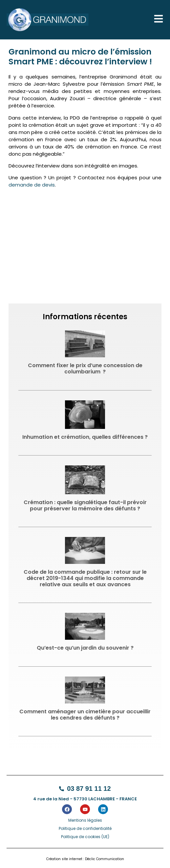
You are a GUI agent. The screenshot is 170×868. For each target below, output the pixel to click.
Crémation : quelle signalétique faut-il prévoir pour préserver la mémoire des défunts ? (85, 505)
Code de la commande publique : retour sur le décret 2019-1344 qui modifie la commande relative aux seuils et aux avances (85, 578)
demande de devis (32, 185)
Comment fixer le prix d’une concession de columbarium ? (85, 368)
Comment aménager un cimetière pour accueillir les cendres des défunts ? (85, 715)
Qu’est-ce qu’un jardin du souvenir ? (85, 648)
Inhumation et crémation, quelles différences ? (85, 437)
